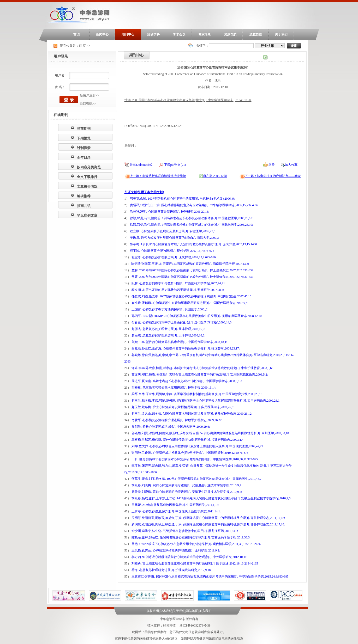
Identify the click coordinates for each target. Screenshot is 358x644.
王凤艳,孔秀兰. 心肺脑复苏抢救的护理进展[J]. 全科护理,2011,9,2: (176, 550)
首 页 (77, 34)
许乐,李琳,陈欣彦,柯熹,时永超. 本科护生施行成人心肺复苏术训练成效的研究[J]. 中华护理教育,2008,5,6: (202, 368)
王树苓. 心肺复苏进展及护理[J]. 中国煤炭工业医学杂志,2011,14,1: (176, 511)
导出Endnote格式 (141, 165)
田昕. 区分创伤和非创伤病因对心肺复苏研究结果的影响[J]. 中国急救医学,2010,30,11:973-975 (195, 459)
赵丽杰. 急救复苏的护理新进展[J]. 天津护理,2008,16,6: (168, 329)
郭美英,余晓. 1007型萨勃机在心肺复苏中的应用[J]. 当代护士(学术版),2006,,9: (182, 199)
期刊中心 (128, 34)
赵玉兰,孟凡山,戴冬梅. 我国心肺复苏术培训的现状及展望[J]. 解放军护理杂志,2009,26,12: (192, 414)
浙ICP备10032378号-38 (195, 625)
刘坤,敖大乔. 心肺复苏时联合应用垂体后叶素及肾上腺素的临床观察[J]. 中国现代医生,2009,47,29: (198, 446)
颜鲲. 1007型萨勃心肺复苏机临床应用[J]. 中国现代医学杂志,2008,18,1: (179, 342)
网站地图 (192, 611)
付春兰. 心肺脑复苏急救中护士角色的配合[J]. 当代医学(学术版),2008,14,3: (182, 322)
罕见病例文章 (87, 215)
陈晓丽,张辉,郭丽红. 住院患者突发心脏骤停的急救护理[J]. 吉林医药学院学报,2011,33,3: (191, 537)
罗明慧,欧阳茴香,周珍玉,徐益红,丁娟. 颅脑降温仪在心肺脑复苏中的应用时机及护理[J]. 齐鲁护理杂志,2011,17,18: (208, 518)
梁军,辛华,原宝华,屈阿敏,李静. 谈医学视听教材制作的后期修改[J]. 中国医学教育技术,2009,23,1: (197, 394)
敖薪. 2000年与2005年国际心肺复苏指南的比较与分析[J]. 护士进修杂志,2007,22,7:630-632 (192, 270)
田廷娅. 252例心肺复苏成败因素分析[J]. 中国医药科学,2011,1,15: (175, 505)
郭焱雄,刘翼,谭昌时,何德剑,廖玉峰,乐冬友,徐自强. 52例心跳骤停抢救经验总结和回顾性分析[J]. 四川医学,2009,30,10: (211, 433)
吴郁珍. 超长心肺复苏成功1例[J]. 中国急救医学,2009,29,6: (171, 427)
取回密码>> (88, 104)
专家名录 (205, 34)
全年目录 (84, 158)
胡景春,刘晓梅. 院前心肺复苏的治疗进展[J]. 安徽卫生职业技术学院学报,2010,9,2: (187, 485)
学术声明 (166, 611)
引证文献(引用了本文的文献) (144, 192)
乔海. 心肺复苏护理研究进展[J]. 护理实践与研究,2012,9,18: (172, 570)
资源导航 (230, 34)
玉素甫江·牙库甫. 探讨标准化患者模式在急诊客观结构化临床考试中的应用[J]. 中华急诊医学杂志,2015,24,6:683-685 (210, 576)
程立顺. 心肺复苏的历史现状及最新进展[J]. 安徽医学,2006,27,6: (173, 231)
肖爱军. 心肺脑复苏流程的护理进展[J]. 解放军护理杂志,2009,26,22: (177, 420)
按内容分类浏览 (89, 167)
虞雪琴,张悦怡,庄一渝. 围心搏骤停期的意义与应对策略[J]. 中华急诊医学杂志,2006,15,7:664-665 (195, 205)
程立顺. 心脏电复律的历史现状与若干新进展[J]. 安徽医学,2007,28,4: (178, 290)
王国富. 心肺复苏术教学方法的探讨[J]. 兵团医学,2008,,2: (170, 309)
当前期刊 (84, 129)
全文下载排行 (87, 177)
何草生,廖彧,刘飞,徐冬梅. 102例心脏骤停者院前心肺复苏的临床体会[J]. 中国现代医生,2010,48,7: (197, 479)
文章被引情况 (87, 186)
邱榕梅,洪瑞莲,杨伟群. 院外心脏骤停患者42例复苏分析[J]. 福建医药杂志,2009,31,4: (188, 440)
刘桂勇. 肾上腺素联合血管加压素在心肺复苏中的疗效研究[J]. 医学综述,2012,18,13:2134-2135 (195, 563)
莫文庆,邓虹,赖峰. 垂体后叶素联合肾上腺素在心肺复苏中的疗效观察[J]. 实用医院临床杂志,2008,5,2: (200, 375)
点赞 (271, 165)
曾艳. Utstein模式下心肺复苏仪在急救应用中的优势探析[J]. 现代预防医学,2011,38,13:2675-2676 (196, 544)
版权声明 (153, 611)
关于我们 (281, 34)
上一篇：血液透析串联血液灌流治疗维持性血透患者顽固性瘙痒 (174, 176)
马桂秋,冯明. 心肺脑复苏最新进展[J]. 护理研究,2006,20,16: (170, 212)
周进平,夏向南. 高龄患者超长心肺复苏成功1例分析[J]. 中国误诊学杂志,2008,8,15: (187, 381)
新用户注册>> (89, 95)
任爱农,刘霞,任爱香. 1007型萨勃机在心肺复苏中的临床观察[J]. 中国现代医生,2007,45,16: (192, 296)
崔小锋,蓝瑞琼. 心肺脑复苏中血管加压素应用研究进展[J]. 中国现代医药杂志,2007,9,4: (190, 303)
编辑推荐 (84, 196)
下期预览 (84, 138)
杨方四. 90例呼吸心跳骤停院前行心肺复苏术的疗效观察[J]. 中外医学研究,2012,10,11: (190, 557)
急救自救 (256, 34)
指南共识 (84, 206)
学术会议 (179, 34)
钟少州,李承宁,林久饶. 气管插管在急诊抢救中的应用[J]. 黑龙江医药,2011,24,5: (185, 531)
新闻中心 (102, 34)
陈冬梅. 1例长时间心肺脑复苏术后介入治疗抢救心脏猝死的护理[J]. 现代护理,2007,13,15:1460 (193, 244)
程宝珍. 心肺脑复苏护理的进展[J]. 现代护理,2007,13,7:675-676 (172, 251)
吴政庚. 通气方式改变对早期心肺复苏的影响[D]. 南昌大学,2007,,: (174, 238)
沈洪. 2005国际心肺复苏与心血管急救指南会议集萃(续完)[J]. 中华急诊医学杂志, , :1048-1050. (188, 100)
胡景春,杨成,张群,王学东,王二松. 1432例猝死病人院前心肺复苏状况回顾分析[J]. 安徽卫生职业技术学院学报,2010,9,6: (211, 498)
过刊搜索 (84, 148)
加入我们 (205, 611)
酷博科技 (169, 625)
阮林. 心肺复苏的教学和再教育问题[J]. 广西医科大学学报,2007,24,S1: (179, 283)
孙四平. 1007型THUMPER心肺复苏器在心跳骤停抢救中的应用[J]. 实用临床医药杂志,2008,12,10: (197, 316)
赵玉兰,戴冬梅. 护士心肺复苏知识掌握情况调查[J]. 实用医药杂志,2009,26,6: (183, 407)
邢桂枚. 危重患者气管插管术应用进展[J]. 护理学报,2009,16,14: (174, 388)
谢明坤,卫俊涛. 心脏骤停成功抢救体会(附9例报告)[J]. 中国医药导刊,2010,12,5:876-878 (190, 453)
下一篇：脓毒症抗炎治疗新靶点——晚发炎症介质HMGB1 (284, 176)
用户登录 (61, 56)
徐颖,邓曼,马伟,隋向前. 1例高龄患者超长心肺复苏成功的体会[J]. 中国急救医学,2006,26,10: (192, 218)
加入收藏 (291, 165)
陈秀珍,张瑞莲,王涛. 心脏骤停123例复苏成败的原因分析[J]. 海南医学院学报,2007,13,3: (190, 264)
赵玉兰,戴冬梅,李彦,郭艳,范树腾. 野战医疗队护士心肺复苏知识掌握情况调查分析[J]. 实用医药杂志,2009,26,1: (206, 401)
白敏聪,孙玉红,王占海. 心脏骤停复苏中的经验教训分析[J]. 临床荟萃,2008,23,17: (186, 348)
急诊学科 (153, 34)
